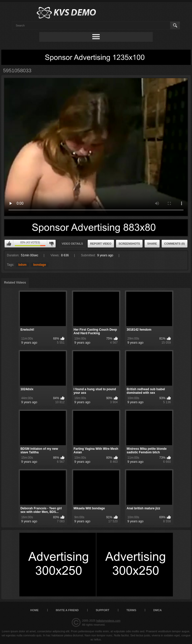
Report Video (101, 244)
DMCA (157, 610)
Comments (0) (175, 244)
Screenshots (129, 244)
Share (152, 244)
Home (35, 610)
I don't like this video (51, 244)
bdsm (22, 265)
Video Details (72, 244)
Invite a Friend (67, 610)
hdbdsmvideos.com (108, 621)
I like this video (9, 244)
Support (102, 610)
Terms (131, 610)
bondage (40, 265)
